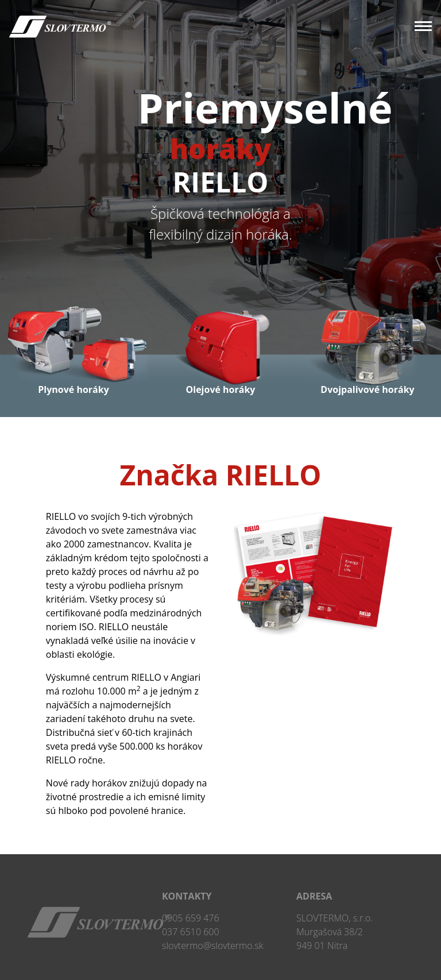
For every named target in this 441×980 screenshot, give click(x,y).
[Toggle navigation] (419, 27)
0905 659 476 (191, 918)
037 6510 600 (191, 932)
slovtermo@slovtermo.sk (213, 946)
